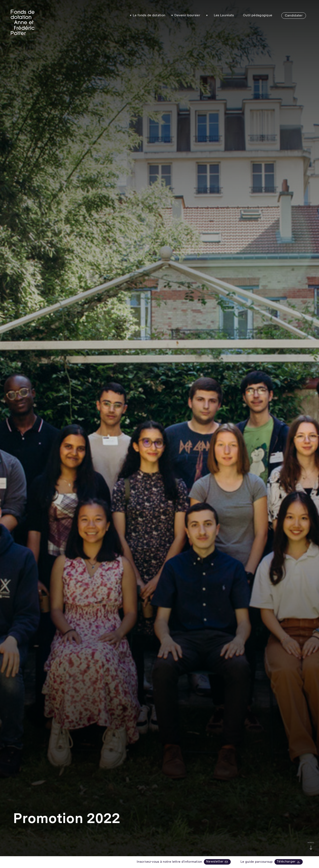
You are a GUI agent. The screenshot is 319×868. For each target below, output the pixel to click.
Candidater (294, 15)
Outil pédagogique (258, 15)
